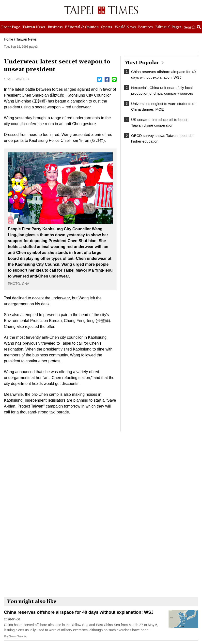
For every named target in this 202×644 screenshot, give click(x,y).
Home (8, 39)
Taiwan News (26, 39)
